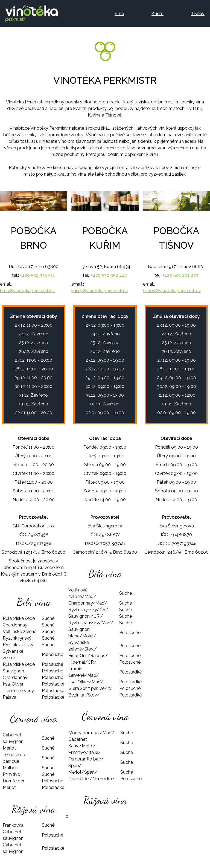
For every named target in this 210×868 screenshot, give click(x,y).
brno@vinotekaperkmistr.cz (27, 291)
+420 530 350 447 (109, 275)
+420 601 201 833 (180, 275)
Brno (119, 14)
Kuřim (157, 14)
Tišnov (198, 14)
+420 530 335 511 (37, 275)
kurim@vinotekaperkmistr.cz (100, 291)
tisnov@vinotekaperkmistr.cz (172, 291)
